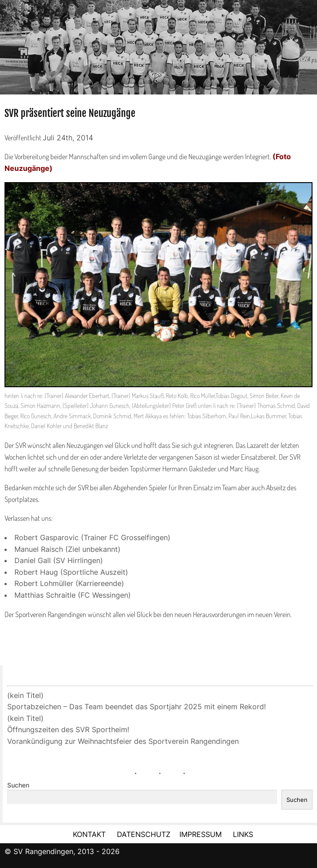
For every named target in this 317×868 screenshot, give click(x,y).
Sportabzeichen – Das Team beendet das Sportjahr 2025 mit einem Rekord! (136, 707)
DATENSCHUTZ (144, 834)
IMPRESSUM (202, 834)
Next (310, 44)
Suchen (18, 785)
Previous (7, 44)
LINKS (243, 834)
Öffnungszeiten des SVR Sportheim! (68, 729)
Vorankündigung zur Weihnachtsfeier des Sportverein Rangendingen (123, 741)
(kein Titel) (25, 695)
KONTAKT (89, 834)
